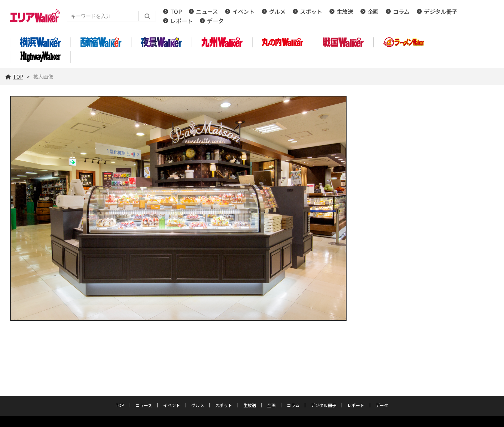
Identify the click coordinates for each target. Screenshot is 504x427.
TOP (176, 11)
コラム (401, 11)
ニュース (207, 11)
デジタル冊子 (441, 11)
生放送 (345, 11)
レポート (181, 21)
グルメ (277, 11)
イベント (243, 11)
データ (215, 21)
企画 (373, 11)
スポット (311, 11)
